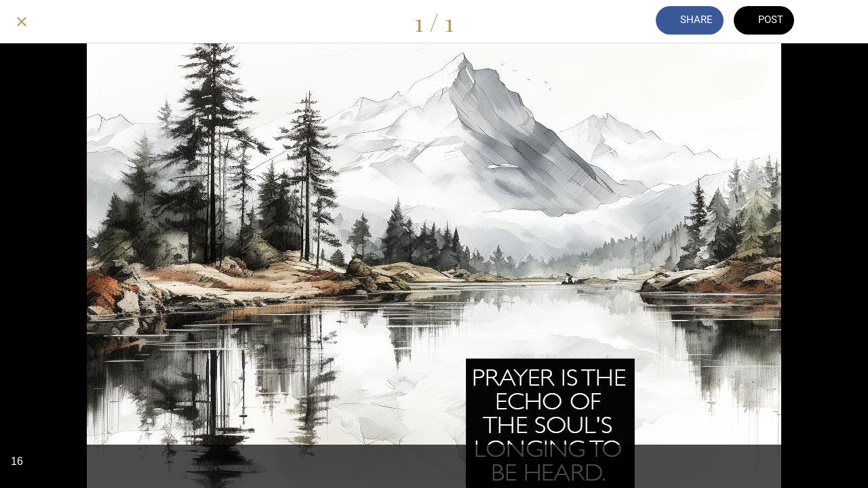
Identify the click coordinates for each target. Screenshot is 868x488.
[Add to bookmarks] (833, 22)
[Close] (22, 22)
